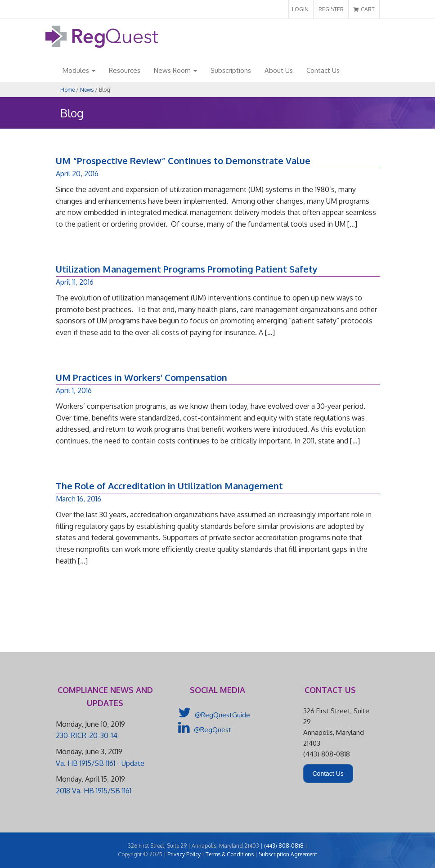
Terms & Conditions (230, 854)
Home (67, 90)
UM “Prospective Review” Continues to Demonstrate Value (183, 161)
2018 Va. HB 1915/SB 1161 (94, 791)
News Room (175, 70)
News (87, 90)
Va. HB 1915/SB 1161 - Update (100, 763)
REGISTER (331, 9)
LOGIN (300, 9)
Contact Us (323, 70)
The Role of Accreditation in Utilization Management (169, 486)
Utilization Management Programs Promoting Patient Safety (187, 269)
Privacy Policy (184, 854)
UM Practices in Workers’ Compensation (141, 377)
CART (364, 9)
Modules (79, 70)
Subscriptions (231, 70)
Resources (125, 70)
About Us (279, 70)
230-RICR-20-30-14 (87, 735)
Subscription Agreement (288, 854)
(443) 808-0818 (284, 846)
